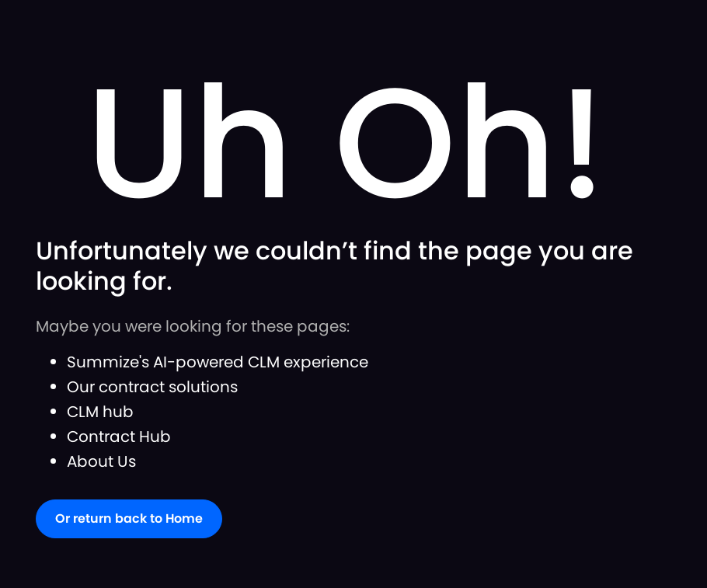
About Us (101, 461)
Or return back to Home (129, 518)
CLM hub (100, 412)
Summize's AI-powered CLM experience (218, 362)
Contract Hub (119, 437)
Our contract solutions (152, 387)
